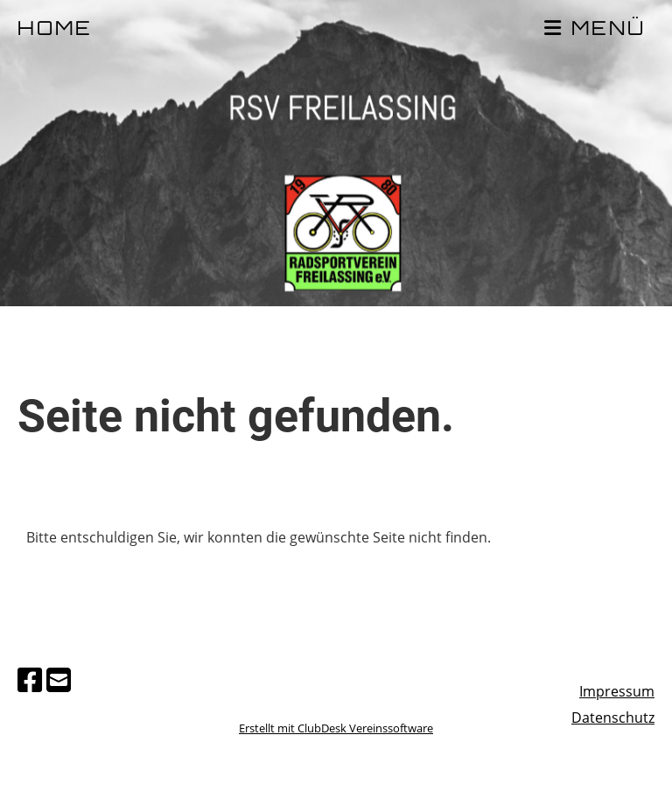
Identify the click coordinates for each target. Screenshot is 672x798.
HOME (55, 30)
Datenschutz (613, 717)
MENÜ (595, 29)
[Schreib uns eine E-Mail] (59, 679)
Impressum (617, 691)
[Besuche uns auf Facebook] (30, 679)
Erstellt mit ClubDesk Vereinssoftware (336, 728)
